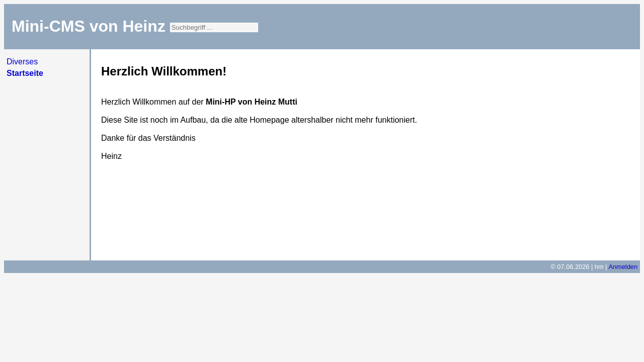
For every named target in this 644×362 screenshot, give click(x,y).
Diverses (22, 62)
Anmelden (623, 267)
